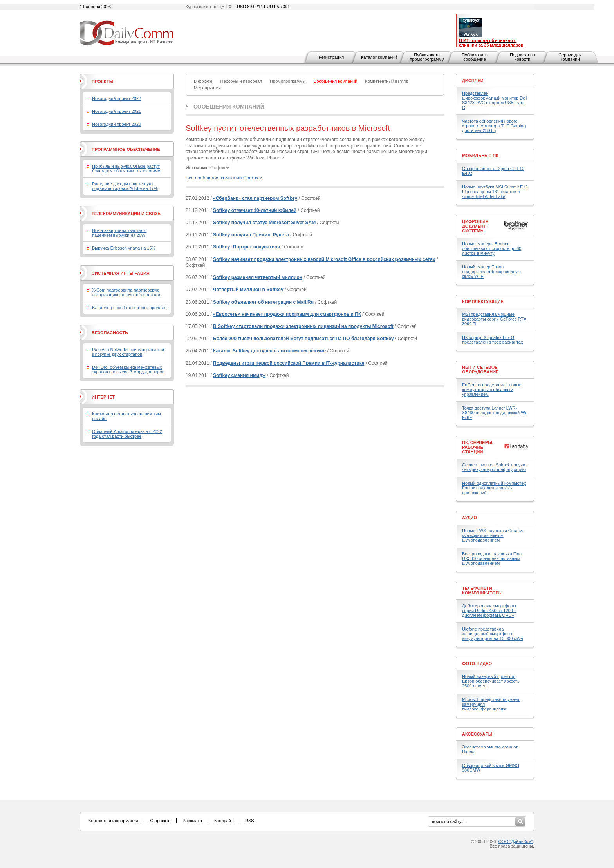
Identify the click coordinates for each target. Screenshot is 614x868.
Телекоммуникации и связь (126, 214)
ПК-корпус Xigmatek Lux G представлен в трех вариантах (492, 340)
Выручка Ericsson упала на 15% (124, 248)
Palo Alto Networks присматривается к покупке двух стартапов (128, 352)
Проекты (102, 82)
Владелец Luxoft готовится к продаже (129, 308)
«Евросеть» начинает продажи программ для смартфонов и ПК (287, 314)
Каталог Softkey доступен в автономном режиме (269, 351)
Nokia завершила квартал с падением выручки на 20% (119, 233)
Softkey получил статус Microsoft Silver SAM (264, 223)
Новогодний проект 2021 (116, 111)
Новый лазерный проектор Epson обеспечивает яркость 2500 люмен (491, 681)
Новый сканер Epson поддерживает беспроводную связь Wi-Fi (491, 272)
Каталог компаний (379, 57)
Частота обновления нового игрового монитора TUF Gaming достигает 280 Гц (494, 126)
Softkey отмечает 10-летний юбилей (255, 210)
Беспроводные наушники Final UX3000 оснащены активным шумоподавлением (492, 558)
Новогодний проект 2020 (116, 124)
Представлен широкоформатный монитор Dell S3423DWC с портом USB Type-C (495, 100)
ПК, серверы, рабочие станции (478, 447)
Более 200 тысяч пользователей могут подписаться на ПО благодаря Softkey (303, 339)
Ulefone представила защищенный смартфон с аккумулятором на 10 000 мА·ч (493, 634)
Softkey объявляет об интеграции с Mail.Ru (263, 302)
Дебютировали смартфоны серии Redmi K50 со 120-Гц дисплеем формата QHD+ (489, 611)
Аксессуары (477, 734)
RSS (250, 821)
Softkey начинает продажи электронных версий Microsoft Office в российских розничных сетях (324, 259)
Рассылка (192, 821)
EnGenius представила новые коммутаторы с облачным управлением (492, 390)
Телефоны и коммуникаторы (482, 591)
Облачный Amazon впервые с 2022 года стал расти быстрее (127, 434)
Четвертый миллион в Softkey (248, 290)
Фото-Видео (477, 663)
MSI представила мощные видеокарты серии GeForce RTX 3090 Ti (494, 319)
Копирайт (224, 821)
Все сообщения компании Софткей (224, 178)
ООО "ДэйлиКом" (516, 841)
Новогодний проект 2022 (116, 98)
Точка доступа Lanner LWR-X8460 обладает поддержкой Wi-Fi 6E (495, 413)
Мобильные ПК (480, 156)
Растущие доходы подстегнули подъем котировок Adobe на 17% (125, 186)
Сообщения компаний (229, 107)
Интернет (103, 397)
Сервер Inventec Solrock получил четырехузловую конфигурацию (495, 467)
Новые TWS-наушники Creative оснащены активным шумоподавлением (493, 535)
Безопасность (110, 333)
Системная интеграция (121, 273)
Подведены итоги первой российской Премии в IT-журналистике (289, 363)
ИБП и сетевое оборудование (480, 370)
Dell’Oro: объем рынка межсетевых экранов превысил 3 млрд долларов (128, 370)
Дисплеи (473, 80)
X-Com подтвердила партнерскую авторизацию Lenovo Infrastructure (126, 292)
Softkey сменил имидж (239, 375)
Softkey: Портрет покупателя (247, 247)
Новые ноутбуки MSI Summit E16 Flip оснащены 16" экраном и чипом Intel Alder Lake (495, 192)
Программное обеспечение (126, 149)
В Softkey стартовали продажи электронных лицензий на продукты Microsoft (303, 326)
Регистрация (331, 57)
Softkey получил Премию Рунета (251, 235)
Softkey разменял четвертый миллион (258, 277)
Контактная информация (113, 821)
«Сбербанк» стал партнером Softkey (255, 198)
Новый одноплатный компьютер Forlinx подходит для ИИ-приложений (494, 488)
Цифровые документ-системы (475, 226)
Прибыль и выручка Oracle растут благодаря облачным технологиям (126, 169)
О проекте (160, 821)
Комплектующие (483, 301)
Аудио (470, 518)
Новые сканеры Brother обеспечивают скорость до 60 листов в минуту (492, 248)
